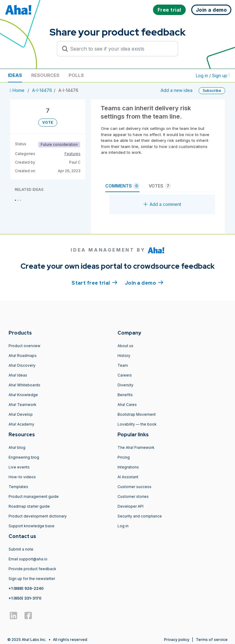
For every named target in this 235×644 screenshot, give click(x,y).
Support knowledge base (32, 526)
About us (125, 346)
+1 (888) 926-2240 (26, 588)
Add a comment (162, 204)
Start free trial (95, 282)
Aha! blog (17, 447)
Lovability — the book (137, 424)
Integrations (128, 467)
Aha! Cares (127, 405)
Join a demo (144, 282)
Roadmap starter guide (29, 506)
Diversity (125, 385)
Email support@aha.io (28, 559)
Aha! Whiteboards (24, 385)
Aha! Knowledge (23, 395)
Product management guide (34, 496)
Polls (76, 75)
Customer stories (133, 496)
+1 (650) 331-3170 (25, 598)
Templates (18, 487)
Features (73, 154)
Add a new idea (177, 90)
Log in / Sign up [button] (213, 76)
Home (18, 90)
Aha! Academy (21, 424)
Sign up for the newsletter (32, 579)
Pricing (124, 457)
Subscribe (212, 91)
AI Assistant (128, 477)
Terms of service (212, 640)
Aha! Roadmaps (23, 356)
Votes (160, 186)
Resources (45, 75)
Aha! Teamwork (22, 405)
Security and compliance (140, 516)
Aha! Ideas (18, 375)
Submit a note (21, 549)
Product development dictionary (38, 516)
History (124, 356)
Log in (123, 526)
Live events (19, 467)
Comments (122, 186)
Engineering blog (24, 457)
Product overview (24, 346)
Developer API (131, 506)
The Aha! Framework (136, 447)
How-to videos (22, 477)
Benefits (125, 395)
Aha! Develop (21, 414)
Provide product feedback (32, 569)
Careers (125, 375)
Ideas (15, 75)
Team (123, 365)
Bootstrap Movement (137, 414)
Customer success (134, 487)
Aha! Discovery (22, 365)
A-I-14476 (42, 90)
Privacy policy (177, 640)
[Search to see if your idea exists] (120, 49)
